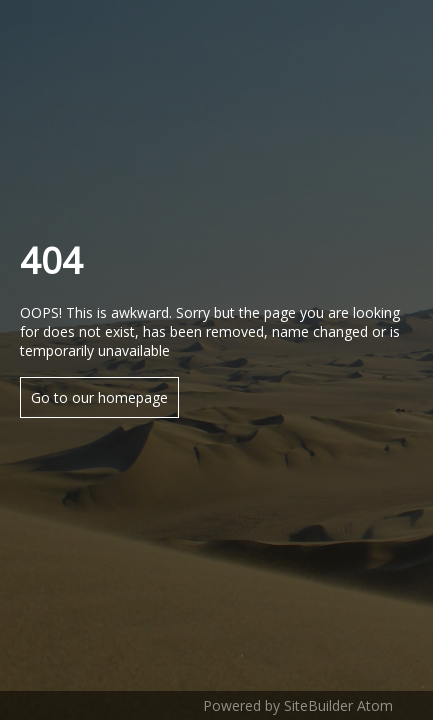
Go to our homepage (99, 397)
